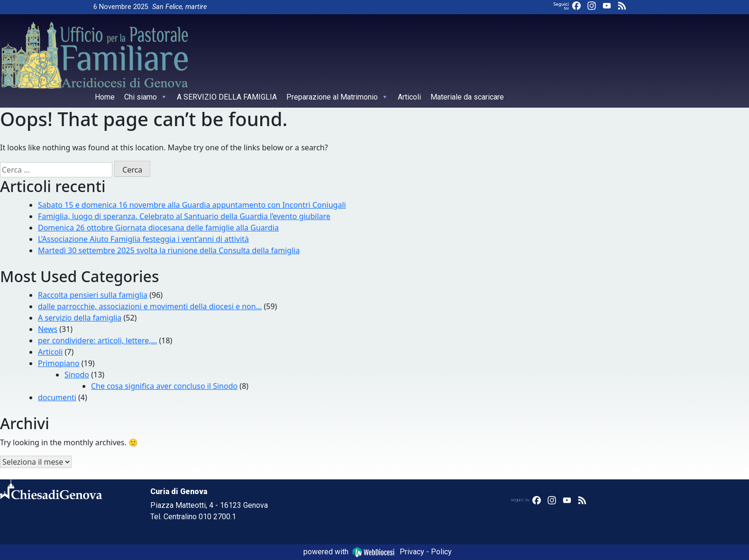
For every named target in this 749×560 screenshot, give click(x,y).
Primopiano (59, 363)
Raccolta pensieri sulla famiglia (93, 295)
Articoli (409, 97)
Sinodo (77, 375)
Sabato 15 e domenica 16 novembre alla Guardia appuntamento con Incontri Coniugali (192, 205)
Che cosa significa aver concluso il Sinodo (164, 386)
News (48, 329)
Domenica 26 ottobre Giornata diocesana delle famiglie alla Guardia (158, 228)
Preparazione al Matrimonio (337, 97)
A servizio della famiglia (80, 318)
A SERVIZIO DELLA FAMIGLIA (227, 97)
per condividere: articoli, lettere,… (97, 340)
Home (105, 97)
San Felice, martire (179, 7)
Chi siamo (146, 97)
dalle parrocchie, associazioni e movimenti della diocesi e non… (150, 306)
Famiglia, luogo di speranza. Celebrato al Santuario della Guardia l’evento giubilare (184, 216)
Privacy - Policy (426, 552)
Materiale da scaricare (467, 97)
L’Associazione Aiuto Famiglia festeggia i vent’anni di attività (143, 239)
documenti (57, 397)
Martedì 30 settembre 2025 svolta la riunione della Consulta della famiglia (169, 250)
